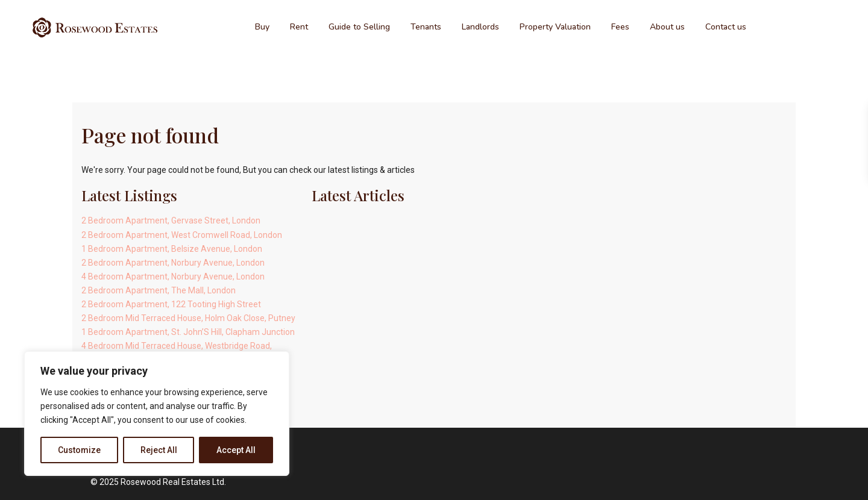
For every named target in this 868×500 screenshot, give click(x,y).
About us (667, 27)
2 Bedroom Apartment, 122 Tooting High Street (171, 304)
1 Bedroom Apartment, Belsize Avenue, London (172, 249)
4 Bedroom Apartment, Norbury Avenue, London (173, 277)
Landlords (480, 27)
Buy (262, 27)
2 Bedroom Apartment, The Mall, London (159, 290)
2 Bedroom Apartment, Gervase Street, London (171, 220)
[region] (157, 414)
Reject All (159, 450)
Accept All (236, 450)
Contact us (726, 27)
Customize (79, 450)
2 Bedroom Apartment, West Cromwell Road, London (182, 235)
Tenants (426, 27)
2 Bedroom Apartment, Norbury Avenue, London (173, 263)
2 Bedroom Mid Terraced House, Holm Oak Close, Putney (188, 318)
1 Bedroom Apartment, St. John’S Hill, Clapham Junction (188, 332)
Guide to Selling (359, 27)
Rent (299, 27)
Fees (620, 27)
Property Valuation (555, 27)
